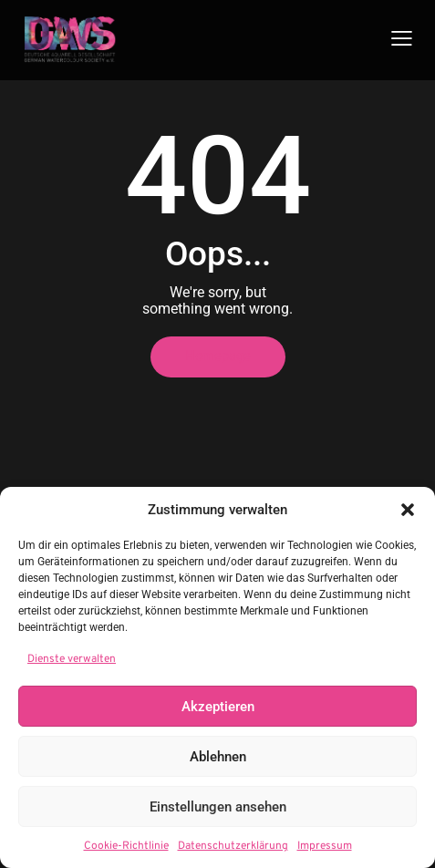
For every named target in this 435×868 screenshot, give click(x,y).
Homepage (218, 357)
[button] (408, 510)
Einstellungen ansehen (218, 807)
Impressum (325, 846)
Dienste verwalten (72, 659)
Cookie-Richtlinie (126, 846)
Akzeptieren (218, 707)
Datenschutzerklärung (233, 846)
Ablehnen (218, 757)
